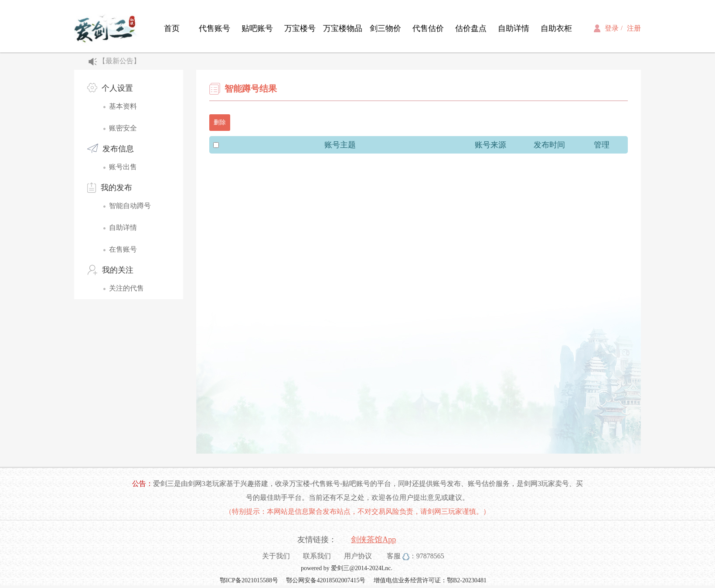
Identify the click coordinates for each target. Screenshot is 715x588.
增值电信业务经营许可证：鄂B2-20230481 (430, 580)
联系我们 (317, 556)
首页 (172, 28)
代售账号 (214, 28)
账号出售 (123, 167)
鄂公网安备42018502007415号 (327, 580)
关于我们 (276, 556)
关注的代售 (126, 288)
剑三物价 (385, 28)
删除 (220, 122)
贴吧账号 (257, 28)
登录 (612, 28)
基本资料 (123, 106)
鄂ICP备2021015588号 (249, 580)
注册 (634, 28)
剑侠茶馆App (373, 540)
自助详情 (514, 28)
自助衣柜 (556, 28)
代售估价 (428, 28)
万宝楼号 (300, 28)
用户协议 (358, 556)
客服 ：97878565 (415, 556)
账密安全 (123, 128)
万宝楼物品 (343, 28)
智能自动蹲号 (130, 206)
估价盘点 (471, 28)
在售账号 (123, 249)
